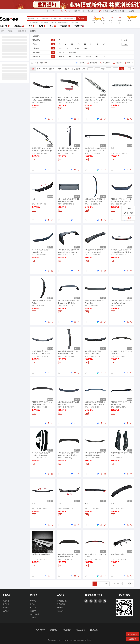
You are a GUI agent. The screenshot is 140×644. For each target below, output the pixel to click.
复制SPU (130, 63)
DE (72, 44)
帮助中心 (123, 11)
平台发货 (61, 52)
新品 (53, 26)
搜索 (81, 18)
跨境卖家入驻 (62, 601)
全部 (53, 40)
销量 (45, 69)
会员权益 (132, 11)
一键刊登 (82, 63)
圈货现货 (78, 57)
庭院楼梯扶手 (34, 23)
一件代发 (61, 57)
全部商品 (19, 26)
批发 (70, 57)
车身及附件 (22, 31)
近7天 (60, 48)
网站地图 (88, 640)
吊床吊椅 (53, 23)
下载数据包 (94, 63)
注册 (107, 11)
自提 (97, 57)
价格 (52, 69)
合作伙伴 (60, 608)
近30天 (77, 48)
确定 (122, 69)
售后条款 (33, 604)
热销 (32, 26)
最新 (39, 69)
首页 (2, 31)
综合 (33, 69)
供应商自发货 (73, 52)
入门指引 (114, 11)
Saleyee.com (68, 640)
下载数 (59, 69)
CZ (85, 44)
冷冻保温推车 (74, 23)
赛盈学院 (6, 608)
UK (66, 44)
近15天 (69, 48)
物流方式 (33, 611)
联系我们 (6, 611)
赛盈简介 (6, 601)
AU (104, 44)
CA (91, 44)
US (60, 44)
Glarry (61, 40)
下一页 (105, 584)
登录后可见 (36, 105)
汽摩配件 (79, 26)
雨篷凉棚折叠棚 (63, 23)
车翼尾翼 (33, 31)
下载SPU (119, 63)
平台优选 (65, 26)
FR (79, 44)
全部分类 (5, 26)
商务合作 (60, 611)
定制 (104, 57)
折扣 (42, 26)
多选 (125, 40)
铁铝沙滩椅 (44, 23)
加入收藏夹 (107, 63)
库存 (67, 69)
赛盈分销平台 (9, 19)
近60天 (86, 48)
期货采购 (88, 57)
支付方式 (33, 608)
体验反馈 (33, 618)
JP (97, 44)
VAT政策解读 (35, 614)
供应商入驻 (61, 604)
